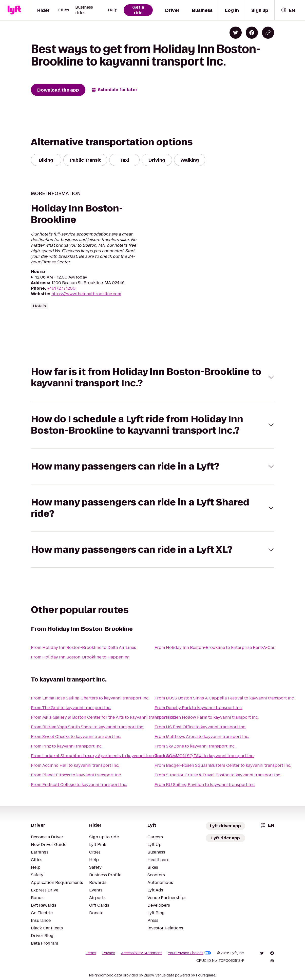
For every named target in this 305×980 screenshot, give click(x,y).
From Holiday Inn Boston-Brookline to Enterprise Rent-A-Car (215, 647)
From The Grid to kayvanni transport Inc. (71, 708)
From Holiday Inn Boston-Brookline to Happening (80, 657)
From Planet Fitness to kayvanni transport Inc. (76, 775)
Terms (91, 953)
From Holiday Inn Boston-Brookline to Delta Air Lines (83, 647)
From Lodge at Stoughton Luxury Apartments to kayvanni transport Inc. (102, 756)
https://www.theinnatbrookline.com (86, 294)
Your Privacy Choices (189, 953)
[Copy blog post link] (268, 33)
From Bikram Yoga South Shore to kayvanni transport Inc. (87, 727)
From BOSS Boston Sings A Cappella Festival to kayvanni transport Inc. (225, 698)
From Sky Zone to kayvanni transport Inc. (195, 746)
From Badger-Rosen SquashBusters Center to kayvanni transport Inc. (223, 765)
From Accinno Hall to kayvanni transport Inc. (75, 765)
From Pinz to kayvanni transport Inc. (67, 746)
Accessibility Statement (141, 953)
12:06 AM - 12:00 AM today (61, 277)
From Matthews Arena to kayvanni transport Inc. (202, 737)
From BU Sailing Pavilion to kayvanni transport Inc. (205, 785)
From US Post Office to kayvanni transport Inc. (200, 727)
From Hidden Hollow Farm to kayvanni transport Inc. (207, 717)
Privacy (109, 953)
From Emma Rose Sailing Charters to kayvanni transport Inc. (90, 698)
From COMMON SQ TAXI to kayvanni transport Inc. (204, 756)
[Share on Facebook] (252, 33)
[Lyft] (14, 10)
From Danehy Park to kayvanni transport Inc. (198, 708)
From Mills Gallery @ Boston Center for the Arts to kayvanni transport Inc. (103, 717)
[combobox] (288, 10)
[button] (153, 377)
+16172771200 (61, 288)
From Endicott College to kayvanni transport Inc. (79, 785)
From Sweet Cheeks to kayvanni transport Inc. (76, 737)
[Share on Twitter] (236, 33)
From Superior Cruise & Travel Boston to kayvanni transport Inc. (218, 775)
